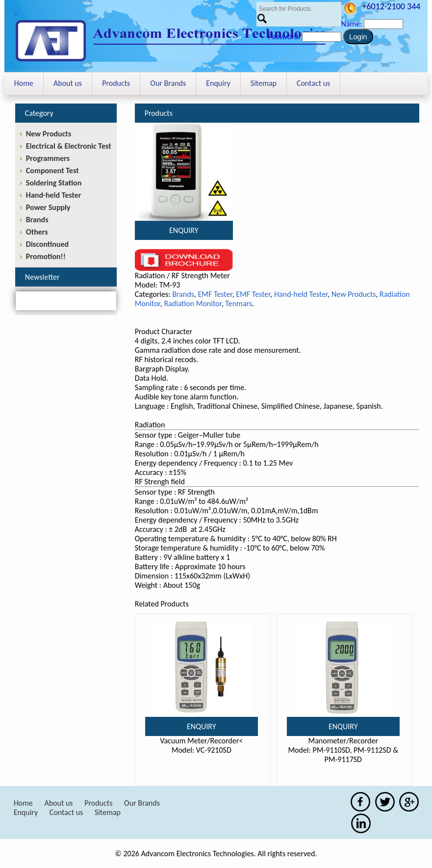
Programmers (48, 158)
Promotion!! (46, 256)
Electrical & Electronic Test (69, 146)
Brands (183, 294)
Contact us (313, 83)
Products (116, 83)
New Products (354, 294)
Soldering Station (54, 183)
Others (37, 232)
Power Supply (48, 207)
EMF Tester (215, 294)
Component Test (52, 171)
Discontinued (47, 244)
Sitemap (264, 83)
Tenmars (239, 303)
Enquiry (218, 83)
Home (24, 83)
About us (68, 83)
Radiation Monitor (192, 303)
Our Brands (168, 83)
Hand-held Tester (301, 294)
